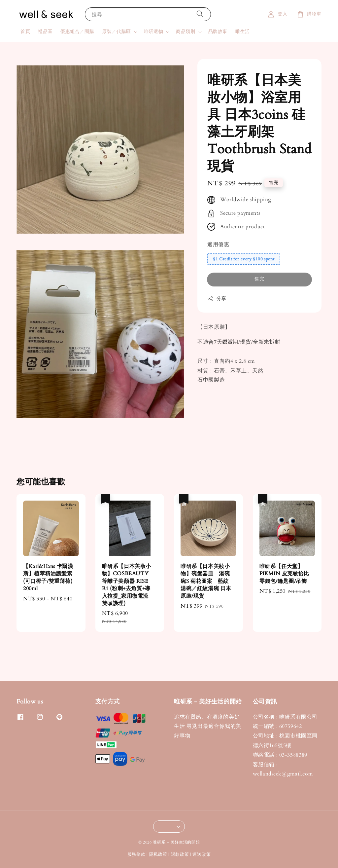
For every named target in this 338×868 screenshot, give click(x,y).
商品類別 (186, 32)
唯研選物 (153, 32)
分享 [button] (217, 299)
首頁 (25, 32)
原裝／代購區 (117, 32)
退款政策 (180, 854)
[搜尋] (200, 14)
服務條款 (136, 854)
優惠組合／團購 (77, 32)
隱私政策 (158, 854)
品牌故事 (218, 32)
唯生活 (243, 32)
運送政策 (202, 854)
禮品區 (45, 32)
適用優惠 (218, 245)
